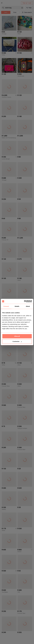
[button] (15, 17)
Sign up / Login (27, 3)
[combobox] (13, 8)
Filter (29, 8)
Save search (27, 12)
